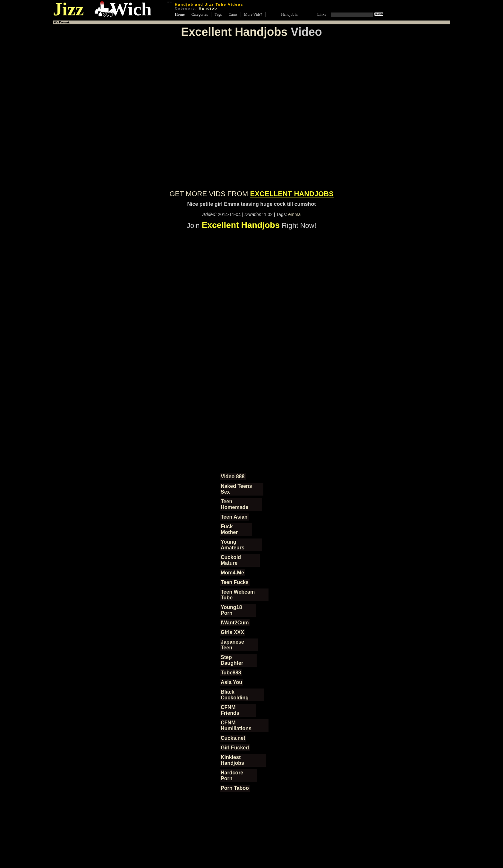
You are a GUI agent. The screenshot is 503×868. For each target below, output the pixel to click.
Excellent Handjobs (234, 32)
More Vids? (253, 14)
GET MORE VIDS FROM (251, 194)
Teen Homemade (234, 504)
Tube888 (231, 673)
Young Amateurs (233, 545)
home (169, 2)
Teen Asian (234, 517)
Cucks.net (233, 738)
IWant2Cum (235, 623)
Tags (218, 14)
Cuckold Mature (231, 560)
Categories (200, 14)
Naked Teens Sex (236, 489)
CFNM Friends (230, 710)
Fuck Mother (229, 529)
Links (322, 14)
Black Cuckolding (235, 695)
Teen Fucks (235, 582)
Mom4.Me (232, 573)
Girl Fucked (235, 748)
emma (294, 214)
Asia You (231, 682)
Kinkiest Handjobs (232, 760)
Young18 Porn (231, 610)
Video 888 (233, 476)
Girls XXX (232, 632)
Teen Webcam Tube (238, 595)
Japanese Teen (232, 645)
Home (180, 14)
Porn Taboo (235, 788)
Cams (233, 14)
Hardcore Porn (232, 776)
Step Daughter (232, 660)
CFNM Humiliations (236, 726)
